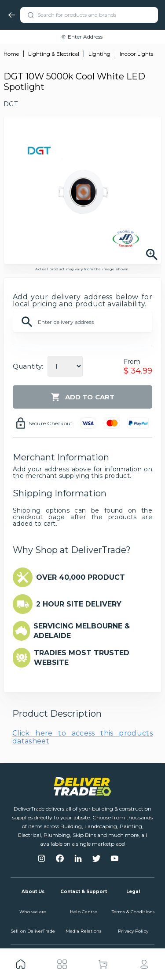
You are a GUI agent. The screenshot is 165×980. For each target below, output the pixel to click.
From (132, 362)
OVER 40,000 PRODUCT (81, 577)
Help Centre (84, 912)
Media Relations (84, 931)
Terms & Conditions (133, 912)
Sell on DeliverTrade (33, 931)
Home (11, 54)
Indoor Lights (136, 54)
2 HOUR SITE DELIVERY (79, 604)
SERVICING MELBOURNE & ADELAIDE (82, 631)
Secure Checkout (51, 423)
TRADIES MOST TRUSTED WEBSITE (82, 658)
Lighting (99, 54)
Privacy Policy (133, 931)
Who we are (33, 912)
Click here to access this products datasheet (82, 737)
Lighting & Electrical (54, 54)
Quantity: (28, 366)
